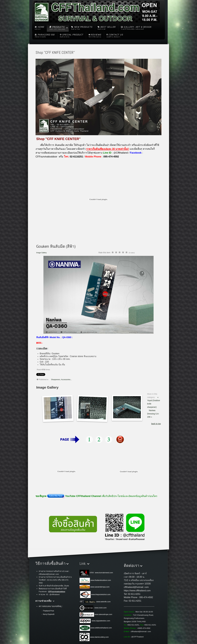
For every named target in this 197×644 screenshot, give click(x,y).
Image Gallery (41, 253)
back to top (156, 424)
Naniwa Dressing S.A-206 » (153, 414)
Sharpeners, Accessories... (62, 380)
